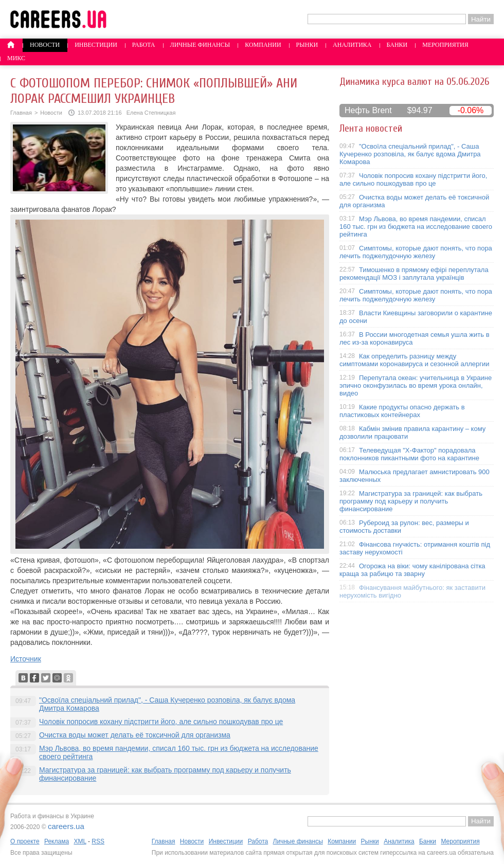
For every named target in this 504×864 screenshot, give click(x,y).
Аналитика (352, 45)
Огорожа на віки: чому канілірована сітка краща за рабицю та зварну (412, 570)
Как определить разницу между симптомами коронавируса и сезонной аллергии (415, 360)
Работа (144, 45)
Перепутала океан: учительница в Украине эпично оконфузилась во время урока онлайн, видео (416, 385)
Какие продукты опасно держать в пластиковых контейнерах (402, 411)
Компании (263, 45)
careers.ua (66, 826)
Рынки (307, 45)
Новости (45, 45)
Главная (21, 113)
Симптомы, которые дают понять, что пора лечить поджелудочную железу (416, 252)
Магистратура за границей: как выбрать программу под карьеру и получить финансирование (411, 501)
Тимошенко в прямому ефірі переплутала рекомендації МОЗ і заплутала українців (414, 274)
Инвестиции (96, 45)
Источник (26, 659)
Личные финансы (200, 45)
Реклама (57, 841)
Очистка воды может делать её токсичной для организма (135, 735)
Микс (16, 58)
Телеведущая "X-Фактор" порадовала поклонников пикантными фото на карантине (409, 454)
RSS (98, 841)
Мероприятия (445, 45)
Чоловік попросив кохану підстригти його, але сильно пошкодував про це (161, 722)
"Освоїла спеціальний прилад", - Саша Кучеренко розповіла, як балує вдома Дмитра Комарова (410, 154)
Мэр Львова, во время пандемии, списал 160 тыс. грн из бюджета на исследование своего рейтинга (416, 227)
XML (80, 841)
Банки (397, 45)
